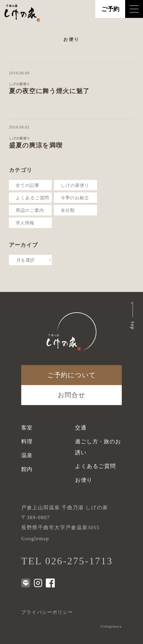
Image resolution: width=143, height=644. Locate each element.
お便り (84, 480)
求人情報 (25, 223)
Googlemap (35, 539)
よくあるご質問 (32, 198)
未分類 (68, 210)
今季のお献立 (75, 198)
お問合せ (72, 395)
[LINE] (26, 583)
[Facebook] (50, 583)
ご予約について (71, 375)
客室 (27, 428)
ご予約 (110, 9)
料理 (27, 441)
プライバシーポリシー (47, 612)
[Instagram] (38, 583)
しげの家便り (75, 185)
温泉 (27, 455)
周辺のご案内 (30, 210)
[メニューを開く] (134, 9)
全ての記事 (27, 185)
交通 (81, 428)
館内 (27, 469)
